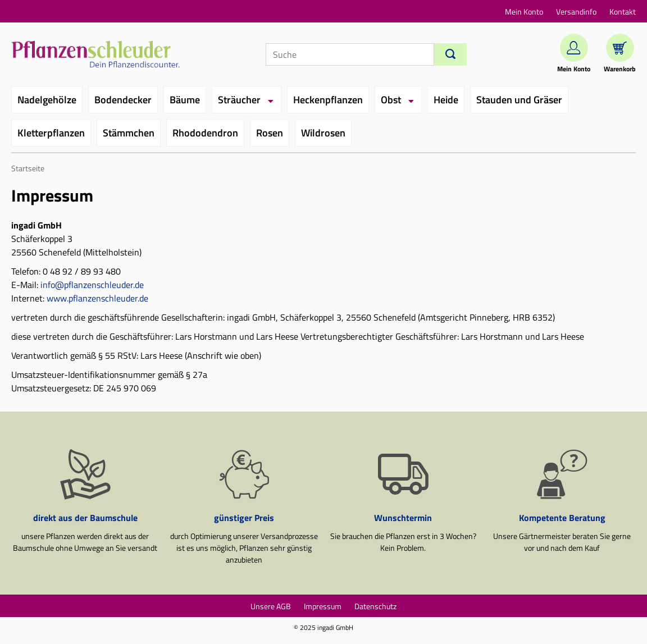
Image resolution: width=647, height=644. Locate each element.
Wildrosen (323, 133)
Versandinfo (576, 12)
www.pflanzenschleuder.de (97, 298)
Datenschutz (375, 606)
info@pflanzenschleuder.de (92, 285)
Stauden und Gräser (519, 100)
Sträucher (239, 100)
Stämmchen (129, 133)
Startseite (28, 168)
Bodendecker (123, 100)
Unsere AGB (271, 606)
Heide (446, 100)
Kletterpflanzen (51, 133)
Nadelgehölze (47, 100)
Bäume (185, 100)
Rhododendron (205, 133)
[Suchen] (450, 54)
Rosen (270, 133)
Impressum (323, 606)
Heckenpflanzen (328, 100)
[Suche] (350, 54)
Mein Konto (524, 12)
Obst (391, 100)
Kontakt (623, 12)
